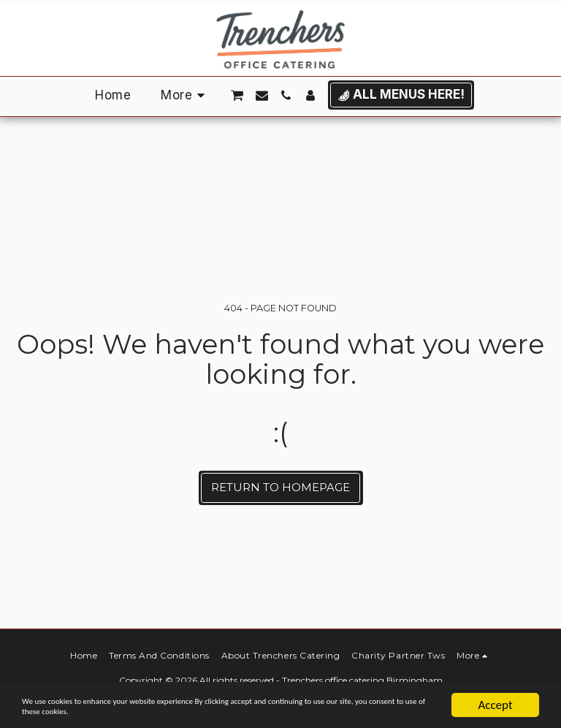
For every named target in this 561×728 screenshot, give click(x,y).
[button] (238, 95)
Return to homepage (280, 487)
